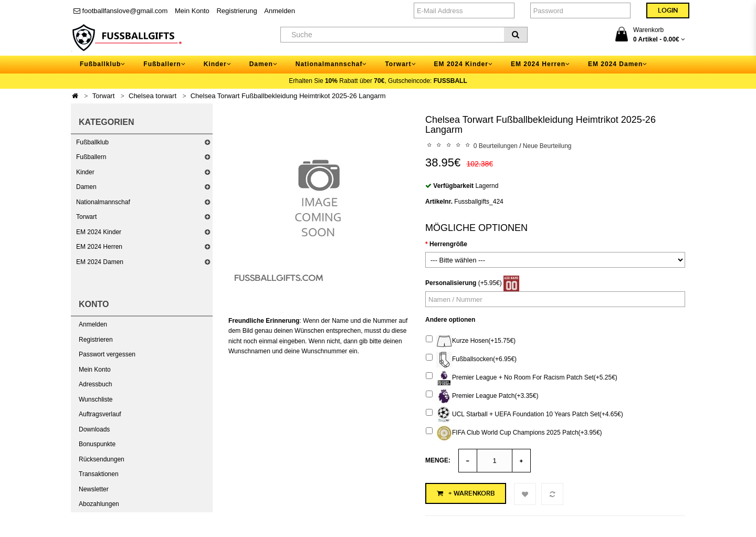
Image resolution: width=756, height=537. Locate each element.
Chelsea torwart (153, 96)
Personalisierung (451, 283)
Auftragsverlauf (100, 414)
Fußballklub (92, 142)
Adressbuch (95, 384)
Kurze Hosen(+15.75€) (471, 341)
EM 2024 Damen (100, 262)
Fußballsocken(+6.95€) (471, 360)
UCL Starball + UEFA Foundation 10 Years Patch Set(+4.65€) (524, 415)
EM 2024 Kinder (99, 232)
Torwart (104, 96)
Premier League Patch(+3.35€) (482, 396)
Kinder (85, 172)
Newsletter (94, 489)
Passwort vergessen (107, 354)
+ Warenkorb (466, 493)
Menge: (438, 460)
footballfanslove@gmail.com (120, 11)
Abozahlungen (99, 504)
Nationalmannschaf (103, 202)
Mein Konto (192, 11)
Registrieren (96, 340)
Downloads (94, 429)
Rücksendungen (102, 459)
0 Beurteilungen (496, 146)
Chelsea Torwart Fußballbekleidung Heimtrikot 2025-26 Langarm (288, 96)
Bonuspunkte (97, 444)
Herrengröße (448, 244)
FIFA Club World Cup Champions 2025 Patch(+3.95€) (514, 433)
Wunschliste (96, 399)
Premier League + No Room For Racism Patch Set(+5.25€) (522, 378)
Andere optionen (450, 320)
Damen (86, 187)
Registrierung (237, 11)
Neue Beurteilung (547, 146)
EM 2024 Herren (99, 247)
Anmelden (280, 11)
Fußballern (91, 157)
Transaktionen (99, 474)
